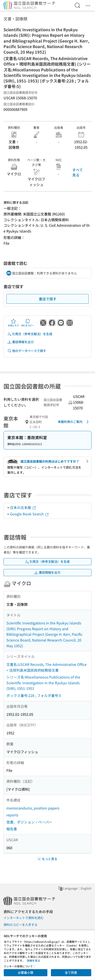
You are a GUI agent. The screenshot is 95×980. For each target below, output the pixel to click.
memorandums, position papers (33, 808)
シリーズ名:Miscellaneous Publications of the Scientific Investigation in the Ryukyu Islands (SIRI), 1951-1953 (43, 683)
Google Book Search (30, 514)
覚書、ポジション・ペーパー (29, 822)
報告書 (12, 829)
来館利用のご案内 (74, 422)
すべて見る (78, 172)
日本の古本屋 (23, 507)
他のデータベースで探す (27, 351)
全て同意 (71, 972)
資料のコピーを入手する (20, 925)
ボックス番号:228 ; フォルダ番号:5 (34, 695)
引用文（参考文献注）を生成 (30, 334)
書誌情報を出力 (20, 342)
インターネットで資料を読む (24, 918)
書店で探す (48, 299)
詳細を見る (34, 960)
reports (12, 815)
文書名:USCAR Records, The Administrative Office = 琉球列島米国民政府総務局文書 (47, 667)
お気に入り (13, 323)
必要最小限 (26, 972)
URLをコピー (28, 323)
